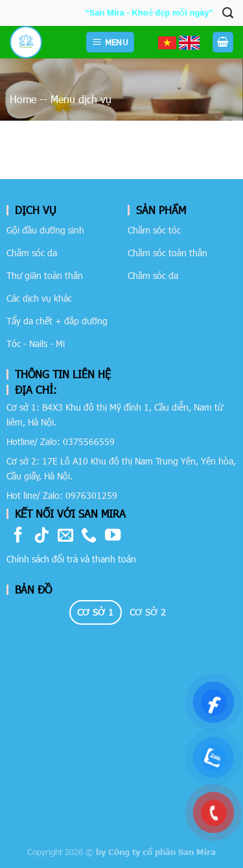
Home (23, 99)
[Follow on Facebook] (18, 536)
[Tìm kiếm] (228, 13)
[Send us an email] (65, 536)
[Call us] (89, 536)
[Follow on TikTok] (41, 536)
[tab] (96, 612)
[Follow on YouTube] (113, 536)
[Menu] (110, 42)
